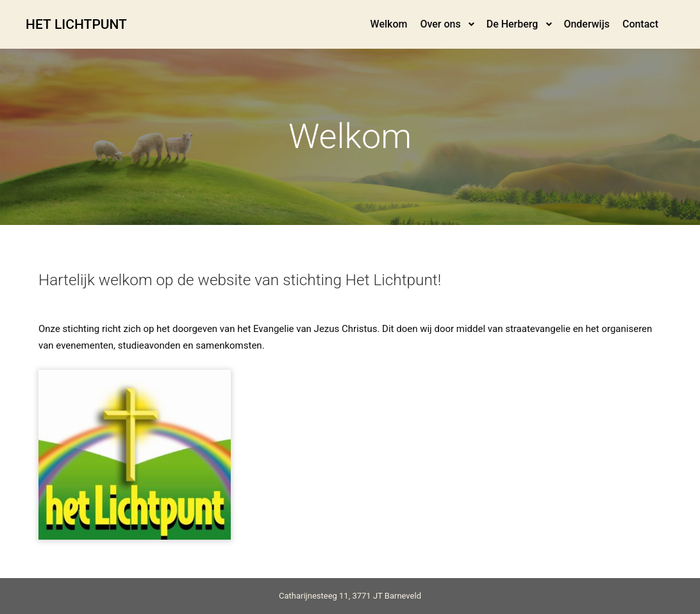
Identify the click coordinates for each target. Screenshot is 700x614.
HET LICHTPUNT (76, 24)
